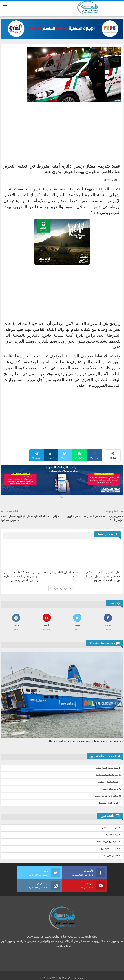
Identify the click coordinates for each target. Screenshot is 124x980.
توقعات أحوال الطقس (108, 782)
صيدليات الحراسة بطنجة (108, 775)
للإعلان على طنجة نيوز (108, 856)
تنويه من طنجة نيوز (109, 849)
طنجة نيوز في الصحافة (107, 842)
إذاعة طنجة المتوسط (108, 803)
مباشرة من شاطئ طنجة (108, 796)
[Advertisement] (62, 131)
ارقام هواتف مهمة (112, 789)
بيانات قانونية (112, 835)
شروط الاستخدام (110, 828)
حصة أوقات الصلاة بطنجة (108, 768)
